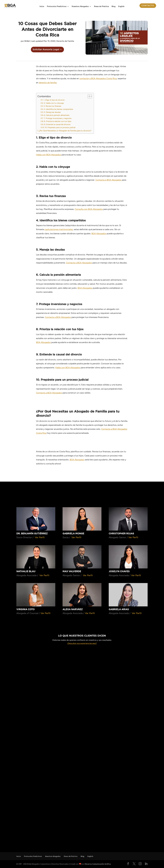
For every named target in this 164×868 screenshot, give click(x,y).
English (121, 6)
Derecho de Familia (65, 41)
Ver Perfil (40, 537)
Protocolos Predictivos (57, 6)
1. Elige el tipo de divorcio (54, 100)
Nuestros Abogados (80, 6)
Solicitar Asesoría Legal (46, 49)
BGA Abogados (99, 233)
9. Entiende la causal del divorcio (57, 124)
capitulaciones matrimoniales (59, 229)
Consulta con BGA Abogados (89, 209)
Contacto (148, 5)
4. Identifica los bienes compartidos (59, 109)
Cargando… (82, 747)
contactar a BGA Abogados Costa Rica (98, 78)
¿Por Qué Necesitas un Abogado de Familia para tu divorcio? (65, 131)
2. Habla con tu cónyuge (54, 103)
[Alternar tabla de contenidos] (89, 96)
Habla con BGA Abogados (49, 155)
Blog (114, 6)
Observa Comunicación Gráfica (98, 864)
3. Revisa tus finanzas (53, 106)
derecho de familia (48, 83)
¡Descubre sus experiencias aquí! (82, 643)
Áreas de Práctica (101, 6)
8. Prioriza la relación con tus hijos (58, 121)
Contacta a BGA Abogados (108, 180)
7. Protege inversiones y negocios (58, 118)
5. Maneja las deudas (52, 112)
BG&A (27, 41)
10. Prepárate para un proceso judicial (60, 127)
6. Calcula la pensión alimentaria (57, 115)
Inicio (42, 6)
